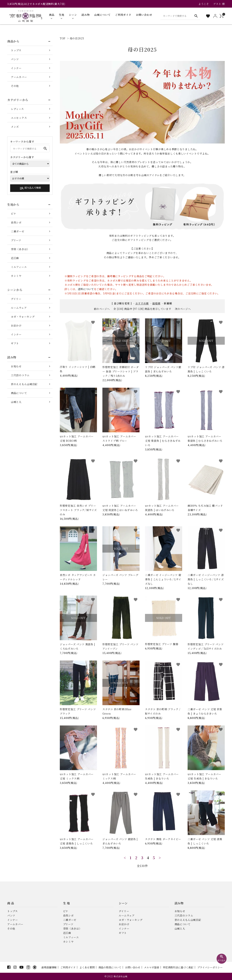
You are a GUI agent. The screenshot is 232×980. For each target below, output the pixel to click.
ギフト (15, 343)
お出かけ (16, 325)
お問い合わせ (133, 967)
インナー (16, 68)
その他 (15, 86)
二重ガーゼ (18, 231)
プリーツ (16, 240)
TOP (63, 38)
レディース (17, 109)
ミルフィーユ (19, 267)
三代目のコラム (20, 375)
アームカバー (19, 77)
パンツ (15, 59)
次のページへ (183, 309)
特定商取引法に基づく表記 (178, 967)
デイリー (16, 299)
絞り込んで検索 (30, 188)
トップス (16, 50)
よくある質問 (87, 967)
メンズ (15, 127)
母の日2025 (77, 38)
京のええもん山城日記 (24, 384)
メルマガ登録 (152, 967)
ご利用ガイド (68, 967)
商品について (19, 393)
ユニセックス (19, 118)
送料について (86, 289)
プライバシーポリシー (210, 967)
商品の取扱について (110, 967)
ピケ (14, 214)
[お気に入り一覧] (208, 16)
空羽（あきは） (20, 249)
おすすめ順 (142, 303)
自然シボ (16, 222)
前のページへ (102, 309)
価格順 (156, 303)
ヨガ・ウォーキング (23, 317)
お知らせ (16, 366)
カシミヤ (16, 276)
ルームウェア (19, 308)
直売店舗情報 (49, 967)
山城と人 (16, 402)
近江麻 (15, 258)
